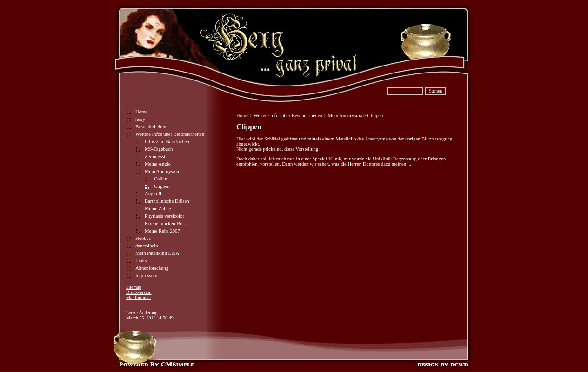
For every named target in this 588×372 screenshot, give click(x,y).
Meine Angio (158, 164)
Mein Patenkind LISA (157, 253)
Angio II (153, 194)
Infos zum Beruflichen (167, 142)
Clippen (249, 127)
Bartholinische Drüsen (167, 201)
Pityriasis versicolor (164, 216)
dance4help (147, 246)
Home (141, 112)
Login (132, 308)
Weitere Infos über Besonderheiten (170, 134)
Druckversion (139, 292)
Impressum (146, 276)
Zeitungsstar (157, 156)
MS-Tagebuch (159, 149)
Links (141, 261)
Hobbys (143, 238)
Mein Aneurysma (162, 171)
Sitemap (134, 287)
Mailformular (139, 297)
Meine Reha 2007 (162, 231)
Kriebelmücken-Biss (165, 223)
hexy (140, 119)
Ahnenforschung (152, 268)
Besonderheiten (151, 127)
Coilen (160, 179)
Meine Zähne (158, 209)
